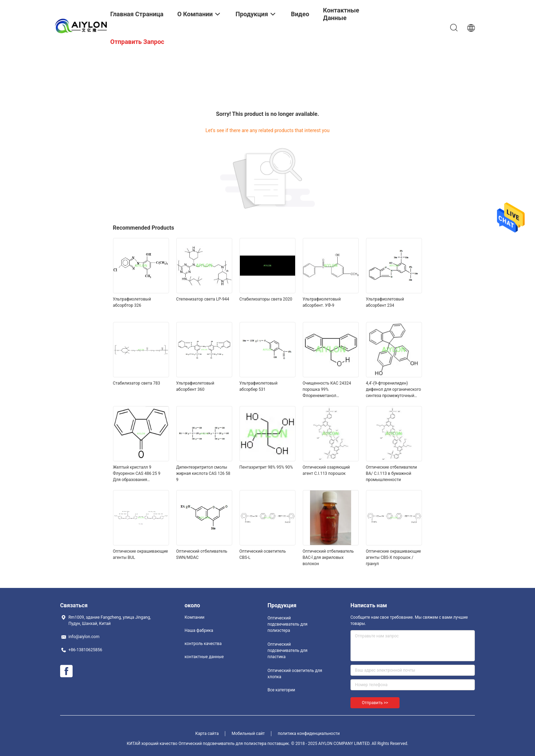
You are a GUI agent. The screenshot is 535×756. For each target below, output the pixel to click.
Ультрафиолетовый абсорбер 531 (259, 386)
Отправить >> (375, 703)
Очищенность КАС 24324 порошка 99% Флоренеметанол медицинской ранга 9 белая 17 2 (330, 390)
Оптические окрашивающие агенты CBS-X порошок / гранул (393, 557)
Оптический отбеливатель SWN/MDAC (202, 554)
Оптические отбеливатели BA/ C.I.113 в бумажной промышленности (392, 473)
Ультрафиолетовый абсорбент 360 (195, 386)
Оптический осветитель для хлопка (295, 674)
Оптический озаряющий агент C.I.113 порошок (326, 470)
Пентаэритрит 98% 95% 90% (266, 467)
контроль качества (203, 644)
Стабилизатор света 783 (137, 383)
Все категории (281, 690)
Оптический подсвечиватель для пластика (288, 651)
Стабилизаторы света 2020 (266, 299)
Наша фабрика (199, 630)
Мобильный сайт (248, 734)
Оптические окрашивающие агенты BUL (140, 554)
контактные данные (204, 657)
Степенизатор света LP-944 (203, 299)
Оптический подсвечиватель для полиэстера (288, 624)
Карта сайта (207, 734)
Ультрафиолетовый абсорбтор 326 (132, 302)
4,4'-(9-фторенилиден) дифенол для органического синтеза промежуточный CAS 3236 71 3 (394, 390)
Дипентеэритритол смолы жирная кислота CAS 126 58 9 (203, 473)
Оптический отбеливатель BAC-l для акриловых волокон (328, 557)
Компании (195, 617)
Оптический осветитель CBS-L (263, 554)
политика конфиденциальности (309, 734)
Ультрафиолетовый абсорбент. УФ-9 (322, 302)
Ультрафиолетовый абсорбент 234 (385, 302)
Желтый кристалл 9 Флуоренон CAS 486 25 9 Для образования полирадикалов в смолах (138, 474)
